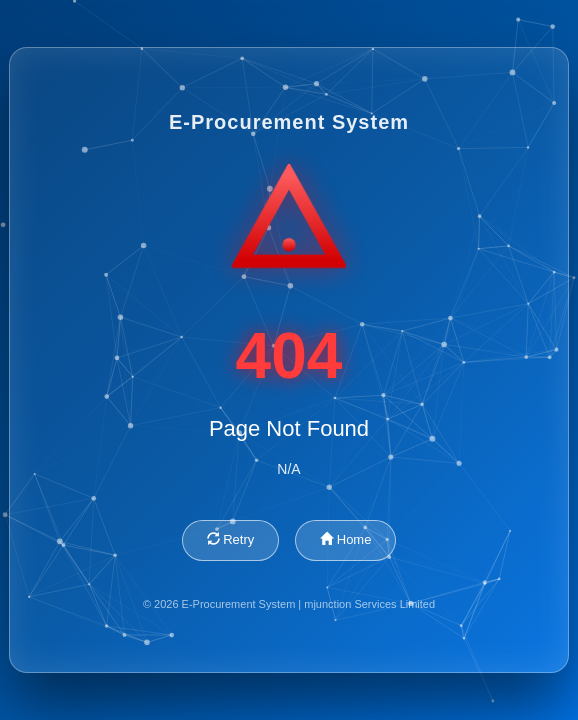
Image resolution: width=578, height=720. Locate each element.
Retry (231, 539)
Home (345, 539)
